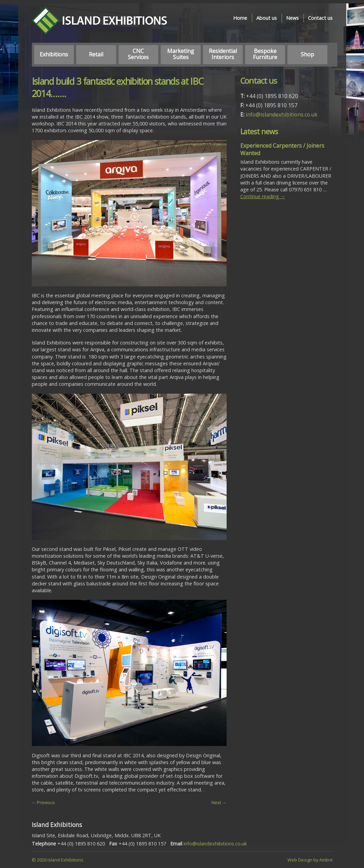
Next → (219, 802)
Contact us (320, 18)
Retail (96, 54)
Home (240, 18)
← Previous (44, 802)
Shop (307, 54)
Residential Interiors (223, 54)
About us (267, 18)
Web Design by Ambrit (310, 860)
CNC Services (138, 54)
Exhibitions (54, 54)
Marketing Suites (181, 54)
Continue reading (263, 196)
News (292, 18)
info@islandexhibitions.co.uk (282, 114)
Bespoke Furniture (265, 54)
